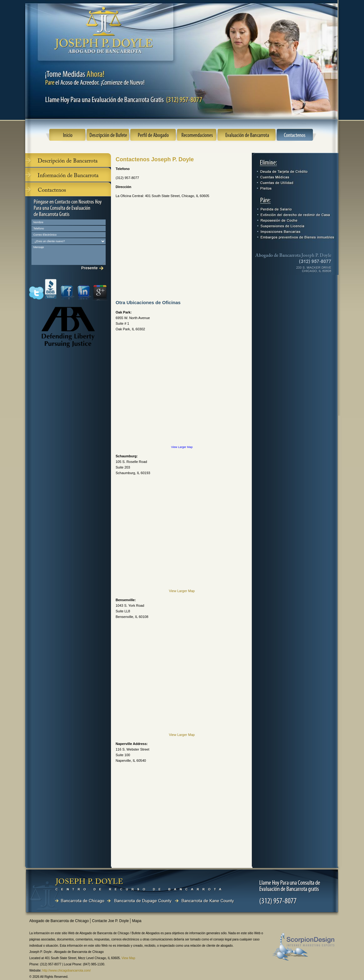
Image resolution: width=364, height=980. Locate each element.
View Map (128, 958)
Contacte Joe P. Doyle (111, 921)
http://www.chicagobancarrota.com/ (67, 971)
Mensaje (69, 255)
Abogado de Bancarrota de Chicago (60, 921)
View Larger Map (182, 447)
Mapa (137, 921)
